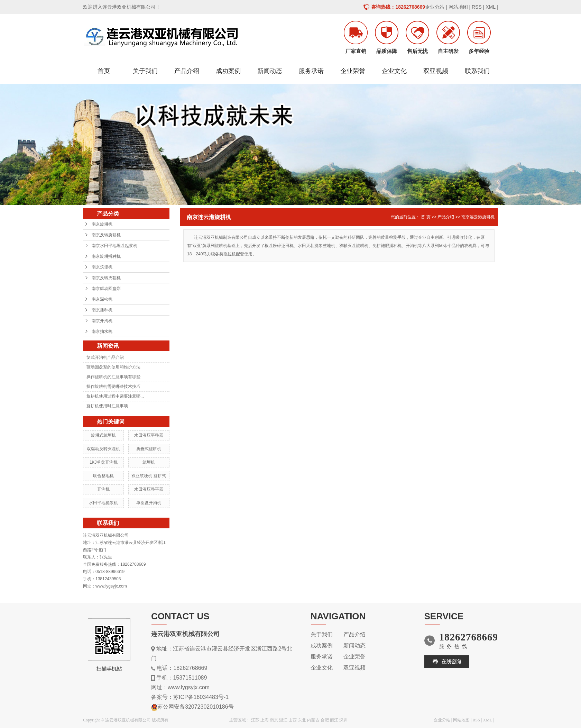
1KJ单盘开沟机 (104, 462)
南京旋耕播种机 (106, 256)
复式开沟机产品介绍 (105, 357)
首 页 (426, 217)
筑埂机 (149, 462)
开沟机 (103, 489)
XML (490, 7)
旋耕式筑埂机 (103, 435)
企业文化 (394, 71)
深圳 (343, 720)
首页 (104, 71)
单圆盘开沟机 (149, 503)
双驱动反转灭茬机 (103, 449)
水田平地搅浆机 (103, 503)
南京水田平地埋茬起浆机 (114, 246)
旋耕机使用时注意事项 (107, 406)
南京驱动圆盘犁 (106, 289)
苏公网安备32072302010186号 (196, 707)
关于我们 (145, 71)
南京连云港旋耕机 (478, 217)
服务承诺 (311, 71)
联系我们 (477, 71)
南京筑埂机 (102, 267)
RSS (477, 7)
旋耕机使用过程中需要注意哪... (115, 396)
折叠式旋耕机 (149, 449)
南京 (274, 720)
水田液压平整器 (149, 435)
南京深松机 (102, 299)
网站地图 (458, 7)
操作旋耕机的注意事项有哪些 (113, 377)
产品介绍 (187, 71)
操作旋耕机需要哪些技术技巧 (113, 386)
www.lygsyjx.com (189, 687)
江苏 (255, 720)
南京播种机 (102, 310)
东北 (302, 720)
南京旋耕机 (102, 224)
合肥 (325, 720)
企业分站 (435, 7)
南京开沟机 (102, 321)
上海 (265, 720)
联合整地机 (103, 476)
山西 (293, 720)
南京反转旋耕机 (106, 235)
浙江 (283, 720)
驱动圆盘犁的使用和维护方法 (113, 367)
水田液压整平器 (149, 489)
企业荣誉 (353, 71)
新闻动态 (270, 71)
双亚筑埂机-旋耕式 (149, 476)
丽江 (334, 720)
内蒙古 (313, 720)
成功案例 (228, 71)
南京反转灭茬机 (106, 278)
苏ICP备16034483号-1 (201, 697)
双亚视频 (436, 71)
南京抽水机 (102, 331)
